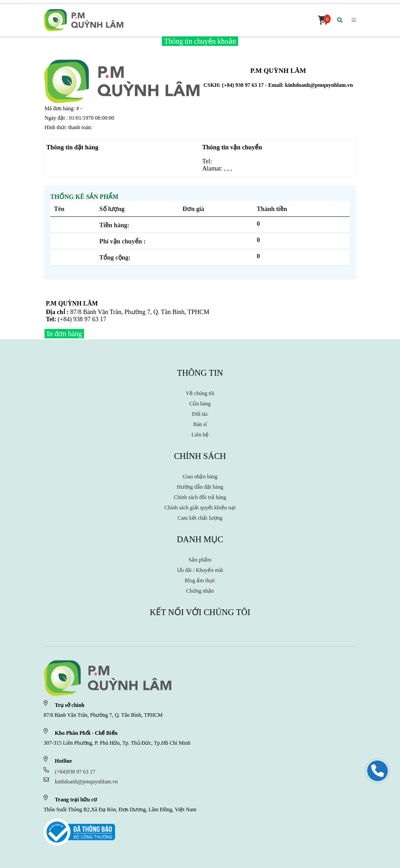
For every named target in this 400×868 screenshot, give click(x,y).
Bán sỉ (200, 424)
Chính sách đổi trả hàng (200, 497)
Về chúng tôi (200, 393)
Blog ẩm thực (200, 580)
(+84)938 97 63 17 (75, 772)
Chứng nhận (200, 591)
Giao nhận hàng (200, 477)
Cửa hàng (200, 404)
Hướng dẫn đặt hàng (200, 487)
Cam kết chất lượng (200, 518)
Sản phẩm (200, 560)
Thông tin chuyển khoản (200, 41)
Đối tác (200, 414)
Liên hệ (200, 435)
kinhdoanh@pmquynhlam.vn (86, 782)
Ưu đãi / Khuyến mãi (200, 570)
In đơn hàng (64, 334)
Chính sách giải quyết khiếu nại (200, 508)
